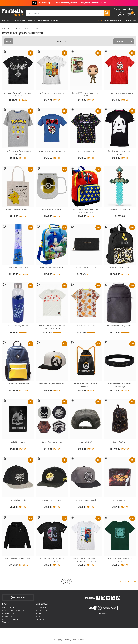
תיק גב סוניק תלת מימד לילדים (52, 267)
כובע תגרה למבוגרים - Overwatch (52, 384)
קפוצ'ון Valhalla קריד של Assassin (18, 558)
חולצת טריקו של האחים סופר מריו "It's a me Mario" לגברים (86, 560)
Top (100, 20)
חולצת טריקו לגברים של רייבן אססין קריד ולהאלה (18, 94)
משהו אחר (40, 619)
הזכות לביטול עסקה (10, 619)
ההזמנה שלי (41, 607)
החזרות (39, 616)
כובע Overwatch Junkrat (52, 500)
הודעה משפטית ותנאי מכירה (13, 610)
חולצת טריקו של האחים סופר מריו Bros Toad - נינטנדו (52, 327)
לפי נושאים (7, 20)
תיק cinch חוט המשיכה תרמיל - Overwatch (86, 385)
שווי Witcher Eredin (18, 500)
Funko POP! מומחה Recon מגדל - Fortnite (86, 94)
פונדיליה (5, 28)
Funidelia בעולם (9, 607)
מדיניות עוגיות (8, 616)
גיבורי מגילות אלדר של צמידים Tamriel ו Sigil (120, 385)
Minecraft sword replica (120, 209)
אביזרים (30, 20)
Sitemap (6, 622)
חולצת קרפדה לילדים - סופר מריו (120, 93)
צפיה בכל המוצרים (128, 581)
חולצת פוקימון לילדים (86, 151)
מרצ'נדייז (14, 28)
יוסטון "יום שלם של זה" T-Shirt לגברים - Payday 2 (52, 560)
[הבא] (75, 581)
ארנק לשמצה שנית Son (120, 500)
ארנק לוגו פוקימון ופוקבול (86, 267)
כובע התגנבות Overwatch (86, 500)
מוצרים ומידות (42, 610)
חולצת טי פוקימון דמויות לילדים (52, 93)
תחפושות (19, 20)
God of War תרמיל (120, 442)
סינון (7, 41)
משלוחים (40, 613)
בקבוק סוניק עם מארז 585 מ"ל (18, 326)
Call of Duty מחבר (18, 442)
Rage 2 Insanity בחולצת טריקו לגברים (120, 152)
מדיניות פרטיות (8, 613)
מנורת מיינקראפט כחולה (18, 267)
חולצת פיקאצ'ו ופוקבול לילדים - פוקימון (18, 152)
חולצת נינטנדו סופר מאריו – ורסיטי (52, 151)
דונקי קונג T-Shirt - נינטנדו (86, 326)
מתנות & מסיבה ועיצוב (46, 20)
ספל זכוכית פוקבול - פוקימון (52, 209)
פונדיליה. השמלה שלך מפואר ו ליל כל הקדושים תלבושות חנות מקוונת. (12, 13)
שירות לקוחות (18, 598)
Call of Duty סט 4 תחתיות (52, 442)
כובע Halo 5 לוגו (86, 442)
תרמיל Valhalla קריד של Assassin (120, 326)
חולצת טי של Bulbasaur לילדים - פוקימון (120, 560)
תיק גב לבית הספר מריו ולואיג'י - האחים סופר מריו (86, 211)
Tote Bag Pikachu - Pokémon (18, 209)
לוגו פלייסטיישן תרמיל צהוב (18, 384)
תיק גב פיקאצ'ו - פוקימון (120, 267)
